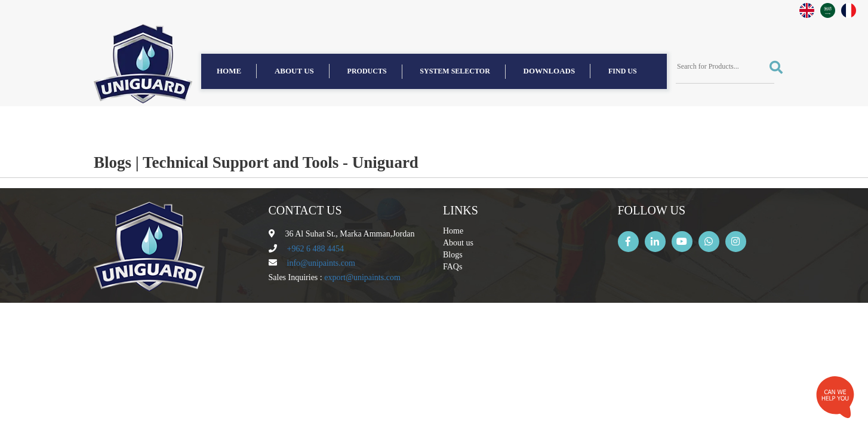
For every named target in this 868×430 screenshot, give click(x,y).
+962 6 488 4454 (316, 249)
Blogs (453, 255)
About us (294, 71)
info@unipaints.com (321, 263)
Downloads (550, 71)
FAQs (453, 267)
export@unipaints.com (362, 277)
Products (367, 71)
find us (623, 71)
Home (229, 71)
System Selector (455, 71)
